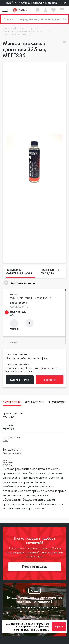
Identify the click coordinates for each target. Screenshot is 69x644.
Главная (8, 28)
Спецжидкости (42, 31)
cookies (30, 624)
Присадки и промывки (16, 34)
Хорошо (59, 627)
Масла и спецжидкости (17, 31)
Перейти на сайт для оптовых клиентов (32, 3)
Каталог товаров (26, 28)
